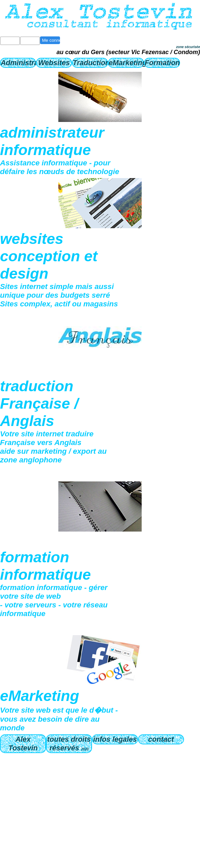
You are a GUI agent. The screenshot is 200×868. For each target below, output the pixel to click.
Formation (162, 63)
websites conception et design (49, 256)
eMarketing (126, 63)
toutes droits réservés (69, 744)
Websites (54, 63)
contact (161, 739)
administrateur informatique (52, 141)
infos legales (115, 739)
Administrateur (18, 63)
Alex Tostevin (23, 744)
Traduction (90, 63)
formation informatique (45, 566)
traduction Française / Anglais (39, 403)
